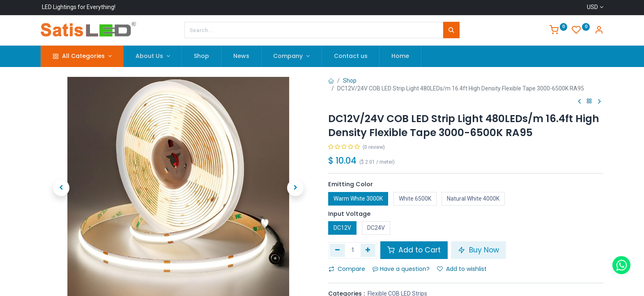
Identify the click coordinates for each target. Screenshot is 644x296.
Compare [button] (347, 269)
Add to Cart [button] (414, 250)
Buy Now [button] (478, 250)
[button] (61, 188)
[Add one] (368, 250)
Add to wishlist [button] (462, 269)
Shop (350, 81)
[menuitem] (201, 56)
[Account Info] (599, 31)
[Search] (451, 30)
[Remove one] (337, 250)
